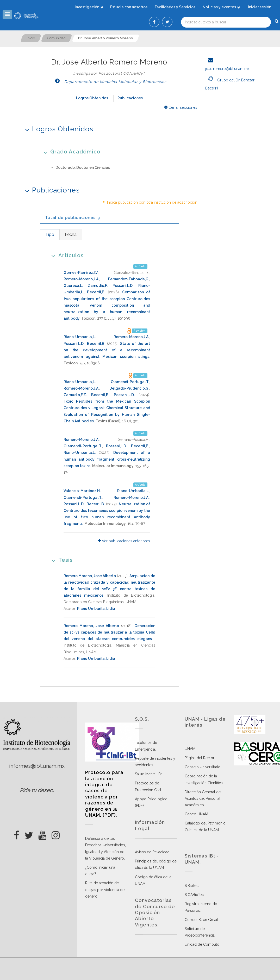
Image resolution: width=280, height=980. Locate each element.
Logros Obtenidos (92, 98)
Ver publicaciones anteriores (124, 541)
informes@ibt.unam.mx (37, 766)
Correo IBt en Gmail (201, 920)
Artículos (66, 255)
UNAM (190, 749)
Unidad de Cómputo (202, 944)
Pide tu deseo (36, 790)
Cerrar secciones (181, 107)
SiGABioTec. (195, 895)
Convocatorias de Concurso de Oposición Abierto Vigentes (155, 913)
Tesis (60, 560)
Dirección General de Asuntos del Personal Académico (203, 798)
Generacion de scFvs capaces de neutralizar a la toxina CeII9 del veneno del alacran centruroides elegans (109, 632)
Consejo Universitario (203, 767)
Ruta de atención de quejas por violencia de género (105, 889)
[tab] (50, 234)
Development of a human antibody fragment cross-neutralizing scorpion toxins (107, 459)
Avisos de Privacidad (152, 852)
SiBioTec (192, 886)
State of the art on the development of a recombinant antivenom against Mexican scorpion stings (107, 350)
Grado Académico (70, 151)
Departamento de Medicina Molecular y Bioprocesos (109, 82)
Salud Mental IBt (148, 774)
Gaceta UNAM (196, 814)
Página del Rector (200, 758)
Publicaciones (130, 98)
